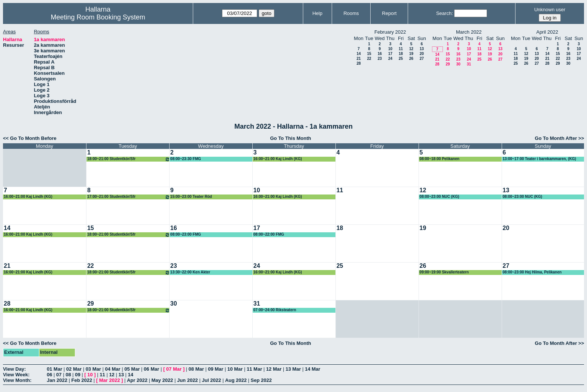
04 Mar (112, 369)
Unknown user (550, 10)
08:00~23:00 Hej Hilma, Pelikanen (532, 272)
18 (401, 54)
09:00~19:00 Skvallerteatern (444, 272)
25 (401, 59)
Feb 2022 (82, 380)
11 (401, 49)
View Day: (14, 369)
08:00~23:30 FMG (186, 159)
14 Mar (312, 369)
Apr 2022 (137, 380)
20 (422, 54)
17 (390, 54)
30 (458, 64)
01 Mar (54, 369)
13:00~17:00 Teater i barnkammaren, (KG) (539, 159)
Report (389, 13)
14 (358, 54)
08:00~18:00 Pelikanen (440, 159)
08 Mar (196, 369)
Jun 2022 (188, 380)
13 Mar (293, 369)
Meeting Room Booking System (98, 17)
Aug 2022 (236, 380)
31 (469, 64)
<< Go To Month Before (30, 138)
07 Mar (174, 369)
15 (369, 54)
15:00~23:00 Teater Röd (191, 197)
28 (358, 63)
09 (77, 375)
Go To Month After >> (559, 138)
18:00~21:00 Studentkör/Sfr (129, 159)
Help (317, 13)
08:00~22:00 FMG (269, 234)
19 (411, 54)
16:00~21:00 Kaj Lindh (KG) (278, 159)
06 (49, 375)
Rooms (351, 13)
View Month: (17, 380)
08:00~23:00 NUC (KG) (440, 197)
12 (411, 49)
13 (422, 49)
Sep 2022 (261, 380)
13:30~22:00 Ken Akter (190, 272)
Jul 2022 (211, 380)
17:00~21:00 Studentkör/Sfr (129, 197)
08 (68, 375)
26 (411, 59)
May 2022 (162, 380)
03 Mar (93, 369)
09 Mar (215, 369)
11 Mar (254, 369)
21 (358, 59)
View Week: (16, 375)
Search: (445, 13)
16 (380, 54)
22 (369, 59)
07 (59, 375)
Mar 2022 (110, 380)
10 (390, 49)
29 (448, 64)
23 (380, 59)
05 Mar (132, 369)
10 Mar (235, 369)
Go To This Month (291, 138)
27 (422, 59)
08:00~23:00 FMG (186, 234)
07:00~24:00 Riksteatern (275, 310)
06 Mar (151, 369)
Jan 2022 (57, 380)
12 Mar (274, 369)
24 (390, 59)
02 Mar (74, 369)
